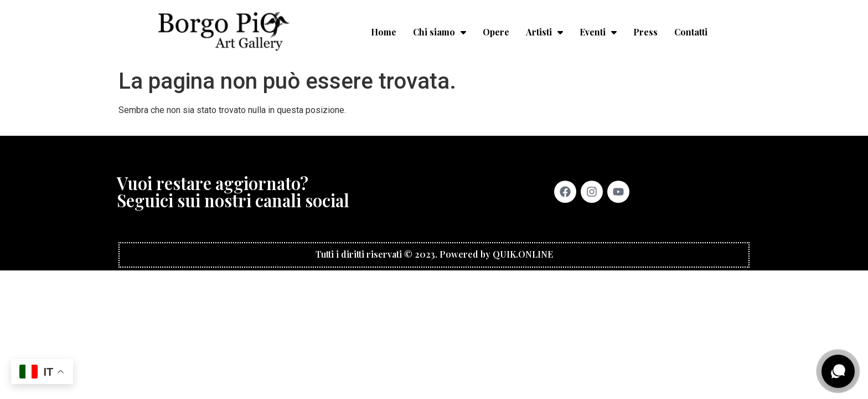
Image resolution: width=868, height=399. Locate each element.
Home (384, 32)
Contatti (691, 32)
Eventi (598, 32)
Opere (496, 32)
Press (645, 32)
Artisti (544, 32)
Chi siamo (440, 32)
